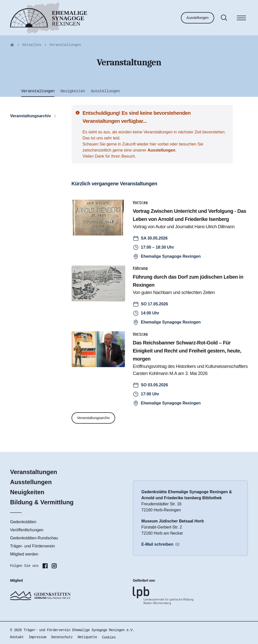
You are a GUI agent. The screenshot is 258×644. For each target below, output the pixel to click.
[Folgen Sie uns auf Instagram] (54, 566)
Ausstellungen (198, 18)
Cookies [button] (109, 637)
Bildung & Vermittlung (42, 502)
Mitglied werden (24, 554)
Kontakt (17, 637)
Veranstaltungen (65, 45)
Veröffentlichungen (27, 530)
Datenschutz (62, 637)
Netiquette (87, 637)
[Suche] (224, 18)
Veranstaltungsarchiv (93, 418)
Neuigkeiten (27, 492)
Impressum (37, 637)
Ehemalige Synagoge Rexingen (171, 256)
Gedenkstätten (23, 522)
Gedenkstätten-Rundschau (34, 538)
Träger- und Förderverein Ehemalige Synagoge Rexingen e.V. (79, 630)
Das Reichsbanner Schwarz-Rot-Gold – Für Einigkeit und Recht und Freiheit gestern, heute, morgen (187, 351)
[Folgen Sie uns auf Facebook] (45, 566)
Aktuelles (32, 45)
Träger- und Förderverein (33, 546)
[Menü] (241, 19)
